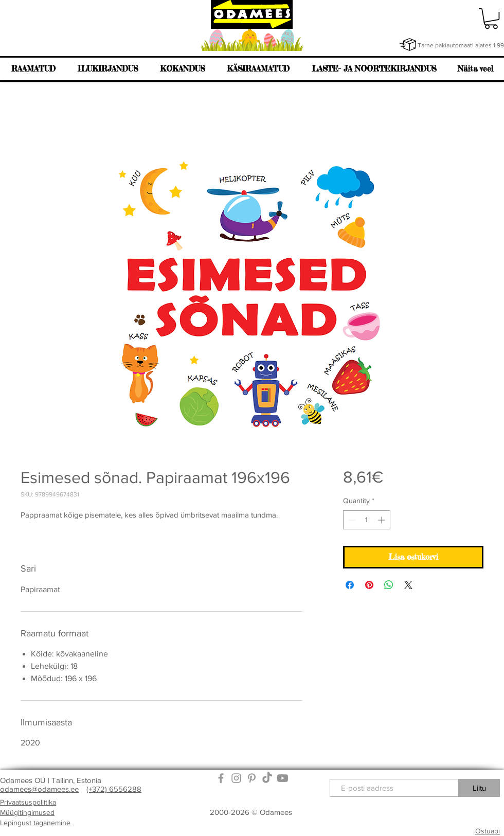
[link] (491, 19)
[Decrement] (351, 520)
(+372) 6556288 (114, 789)
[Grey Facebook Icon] (221, 778)
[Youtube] (283, 778)
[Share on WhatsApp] (389, 585)
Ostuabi (488, 831)
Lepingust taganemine (35, 823)
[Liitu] (479, 788)
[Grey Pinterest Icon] (252, 778)
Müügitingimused (27, 812)
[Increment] (382, 520)
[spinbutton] (367, 520)
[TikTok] (267, 778)
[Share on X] (408, 585)
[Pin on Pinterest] (369, 585)
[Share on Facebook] (350, 585)
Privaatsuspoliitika (28, 802)
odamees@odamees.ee (39, 789)
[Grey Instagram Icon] (236, 778)
